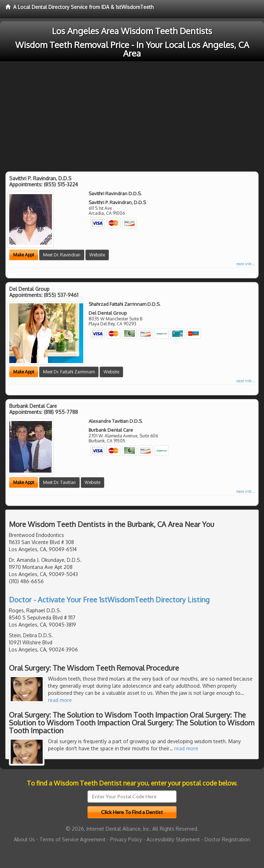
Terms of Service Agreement (73, 839)
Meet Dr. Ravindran (62, 255)
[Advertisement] (132, 115)
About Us (24, 839)
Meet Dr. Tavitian (59, 482)
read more (60, 700)
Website (97, 255)
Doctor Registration (227, 839)
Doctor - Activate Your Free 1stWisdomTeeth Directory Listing (109, 600)
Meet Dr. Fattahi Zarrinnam (69, 372)
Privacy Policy (126, 839)
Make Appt (24, 255)
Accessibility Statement (173, 839)
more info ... (245, 264)
